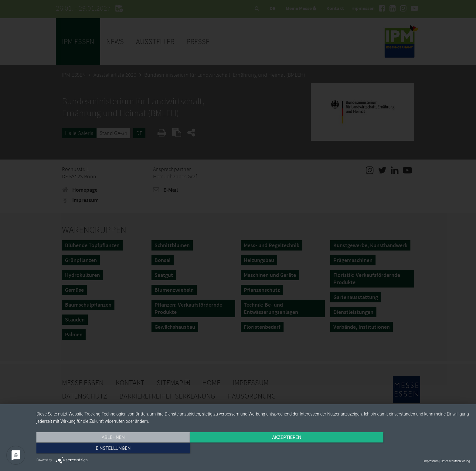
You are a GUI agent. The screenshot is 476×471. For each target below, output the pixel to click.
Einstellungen (405, 449)
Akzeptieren (253, 449)
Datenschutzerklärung (455, 461)
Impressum (431, 461)
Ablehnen (101, 449)
